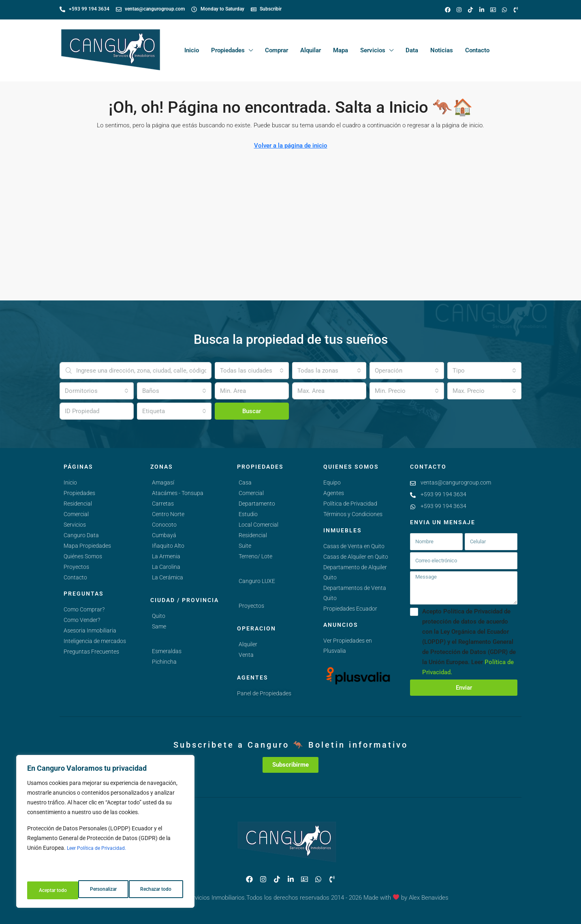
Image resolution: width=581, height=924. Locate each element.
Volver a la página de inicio (291, 146)
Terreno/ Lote (255, 556)
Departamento (257, 504)
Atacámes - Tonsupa (178, 493)
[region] (105, 834)
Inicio (192, 50)
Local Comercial (258, 525)
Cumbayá (164, 535)
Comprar (277, 50)
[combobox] (252, 371)
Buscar (252, 411)
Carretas (163, 504)
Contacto (477, 50)
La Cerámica (168, 577)
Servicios (373, 50)
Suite (245, 546)
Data (412, 50)
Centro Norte (168, 514)
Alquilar (311, 50)
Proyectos (251, 606)
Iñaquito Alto (168, 546)
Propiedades (228, 50)
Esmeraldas (167, 651)
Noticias (442, 50)
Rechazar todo (105, 890)
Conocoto (164, 525)
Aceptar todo (159, 890)
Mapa (341, 50)
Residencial (253, 535)
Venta (246, 655)
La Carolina (166, 567)
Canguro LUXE (257, 581)
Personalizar (51, 890)
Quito (159, 616)
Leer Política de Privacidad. (101, 854)
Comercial (251, 493)
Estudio (248, 514)
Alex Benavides (429, 898)
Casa (245, 482)
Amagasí (163, 482)
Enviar (464, 688)
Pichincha (164, 662)
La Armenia (166, 556)
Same (159, 626)
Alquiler (248, 644)
